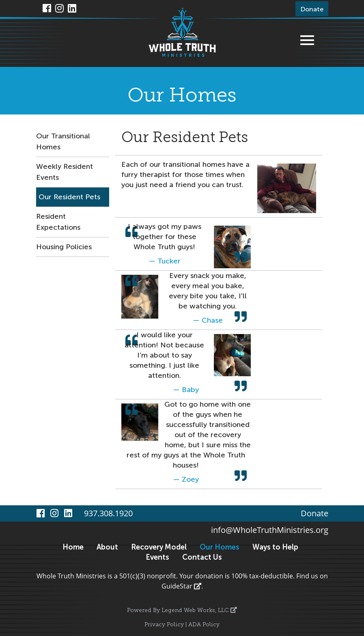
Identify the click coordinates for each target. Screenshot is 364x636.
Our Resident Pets (69, 197)
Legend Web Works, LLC (199, 611)
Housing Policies (64, 247)
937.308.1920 (108, 513)
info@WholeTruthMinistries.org (270, 530)
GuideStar (181, 586)
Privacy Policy (164, 625)
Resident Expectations (58, 222)
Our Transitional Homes (63, 141)
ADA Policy (204, 625)
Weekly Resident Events (65, 172)
